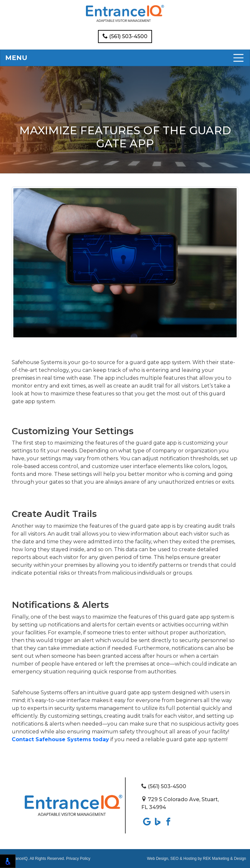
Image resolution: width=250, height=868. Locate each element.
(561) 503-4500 (125, 36)
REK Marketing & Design (224, 859)
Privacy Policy (78, 859)
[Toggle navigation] (125, 58)
